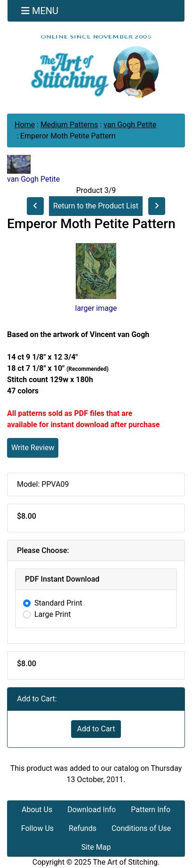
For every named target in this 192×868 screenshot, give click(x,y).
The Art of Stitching (125, 862)
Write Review (33, 448)
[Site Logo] (96, 66)
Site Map (96, 847)
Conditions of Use (141, 828)
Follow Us (37, 828)
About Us (37, 810)
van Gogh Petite (130, 125)
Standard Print (58, 603)
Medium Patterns (69, 125)
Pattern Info (151, 810)
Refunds (83, 828)
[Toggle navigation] (40, 11)
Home (25, 125)
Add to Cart (96, 729)
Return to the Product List (96, 206)
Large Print (53, 614)
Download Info (92, 810)
